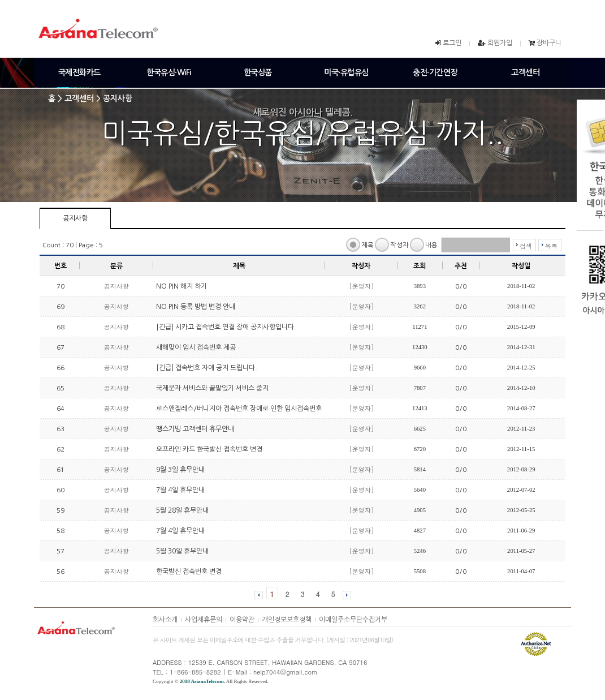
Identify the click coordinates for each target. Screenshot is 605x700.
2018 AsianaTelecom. (202, 681)
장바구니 (549, 43)
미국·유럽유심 (346, 72)
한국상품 (258, 72)
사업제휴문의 (204, 620)
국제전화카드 (79, 72)
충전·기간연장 (435, 72)
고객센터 (525, 72)
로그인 (452, 43)
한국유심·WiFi (169, 72)
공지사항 (75, 218)
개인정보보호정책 (287, 620)
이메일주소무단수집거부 (353, 620)
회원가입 (500, 43)
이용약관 (242, 620)
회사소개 (165, 620)
